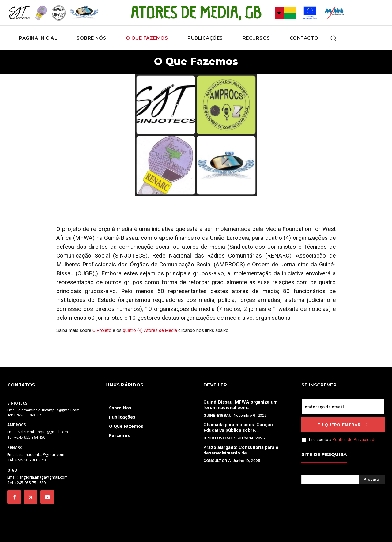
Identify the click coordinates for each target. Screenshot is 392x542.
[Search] (372, 479)
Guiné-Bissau (217, 414)
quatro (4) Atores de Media (150, 329)
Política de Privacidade (354, 438)
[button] (333, 38)
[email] (343, 406)
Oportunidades (220, 437)
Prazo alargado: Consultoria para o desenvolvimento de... (241, 449)
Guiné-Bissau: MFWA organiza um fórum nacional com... (240, 404)
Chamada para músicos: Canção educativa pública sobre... (238, 427)
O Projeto (102, 329)
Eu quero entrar (343, 424)
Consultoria (217, 460)
